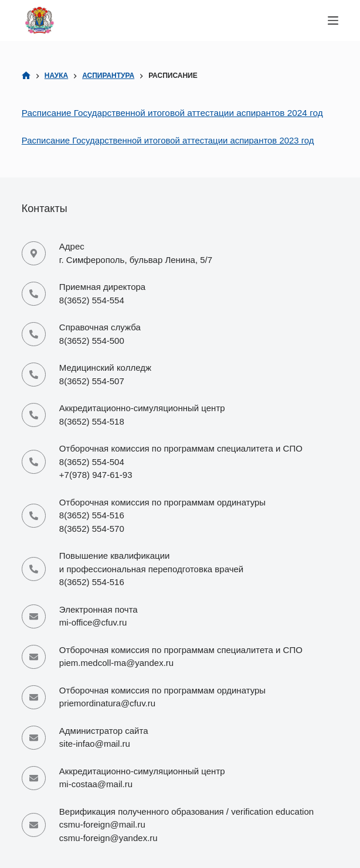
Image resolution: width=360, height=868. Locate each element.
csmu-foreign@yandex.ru (108, 838)
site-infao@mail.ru (95, 744)
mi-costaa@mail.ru (96, 784)
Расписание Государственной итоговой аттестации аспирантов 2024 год (172, 113)
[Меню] (333, 20)
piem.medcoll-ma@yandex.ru (116, 663)
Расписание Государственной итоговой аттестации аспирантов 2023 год (168, 140)
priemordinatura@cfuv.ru (107, 703)
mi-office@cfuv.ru (93, 622)
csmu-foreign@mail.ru (102, 824)
